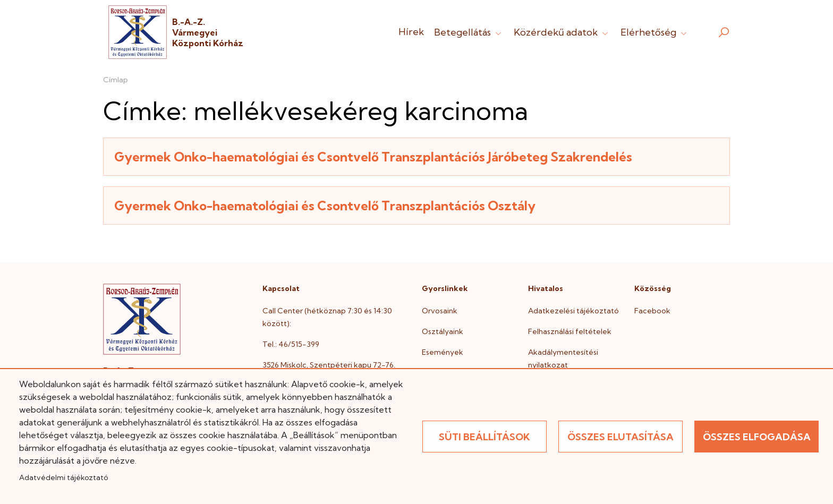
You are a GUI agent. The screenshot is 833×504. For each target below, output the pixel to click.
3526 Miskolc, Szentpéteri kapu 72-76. (329, 365)
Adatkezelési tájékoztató (573, 311)
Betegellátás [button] (469, 32)
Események (443, 352)
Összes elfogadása (757, 437)
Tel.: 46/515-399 (291, 344)
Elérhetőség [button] (655, 32)
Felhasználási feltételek (570, 331)
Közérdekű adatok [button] (562, 32)
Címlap (116, 80)
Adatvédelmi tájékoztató (63, 477)
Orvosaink (440, 311)
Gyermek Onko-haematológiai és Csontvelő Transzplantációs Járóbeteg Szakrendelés (373, 157)
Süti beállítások (484, 437)
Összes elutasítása (620, 437)
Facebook (652, 311)
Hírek (411, 32)
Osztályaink (443, 331)
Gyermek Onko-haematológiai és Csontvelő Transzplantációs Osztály (325, 206)
